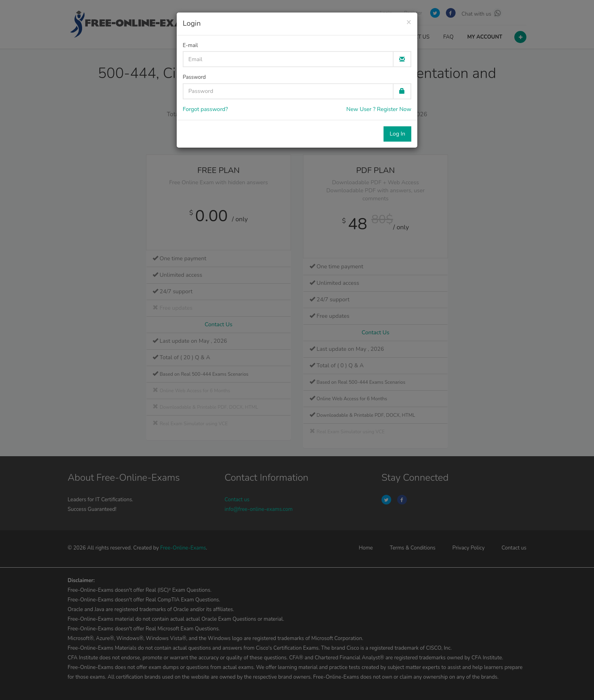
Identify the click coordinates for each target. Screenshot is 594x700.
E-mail (190, 45)
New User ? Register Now (379, 109)
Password (194, 77)
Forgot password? (205, 109)
